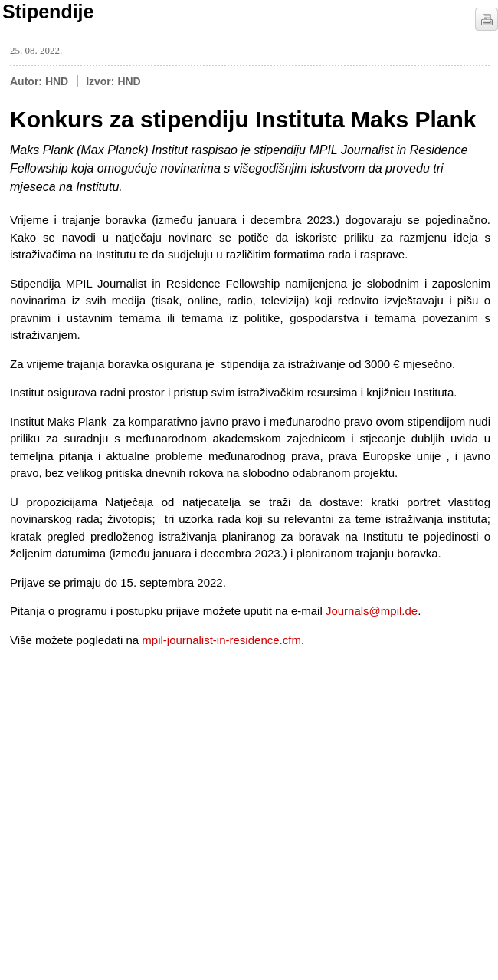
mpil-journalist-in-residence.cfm (221, 640)
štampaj (487, 19)
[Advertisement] (125, 785)
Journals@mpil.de (372, 611)
